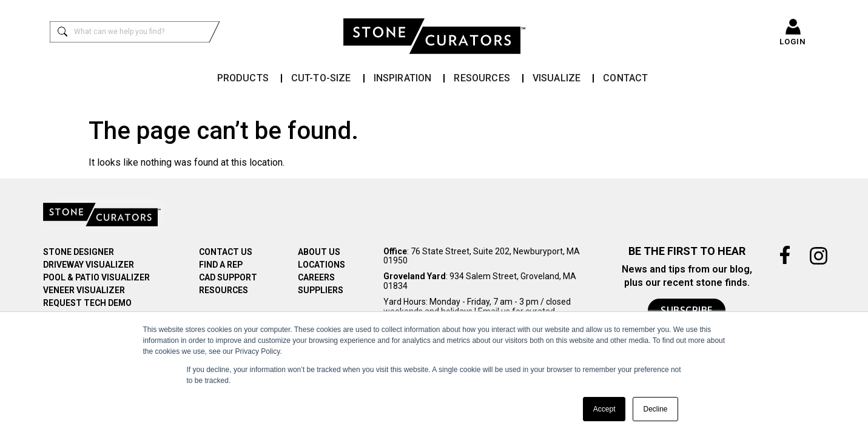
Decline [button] (655, 409)
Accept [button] (604, 409)
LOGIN (793, 42)
